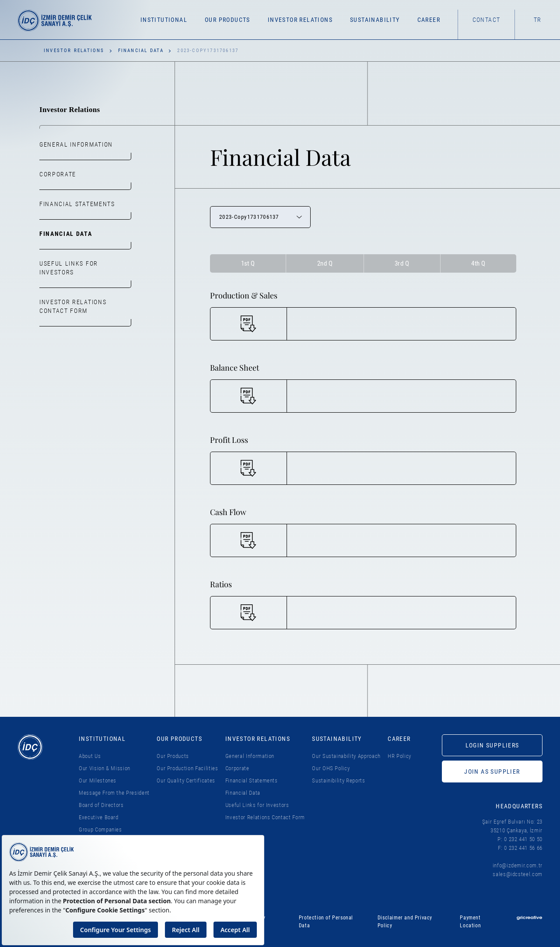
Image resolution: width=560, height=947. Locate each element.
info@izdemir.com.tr (518, 865)
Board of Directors (101, 805)
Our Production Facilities (187, 768)
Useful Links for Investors (69, 268)
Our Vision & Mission (105, 768)
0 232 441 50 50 (523, 839)
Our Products (173, 756)
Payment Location (470, 922)
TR (538, 20)
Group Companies (100, 830)
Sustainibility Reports (338, 780)
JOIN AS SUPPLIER (492, 772)
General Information (76, 144)
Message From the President (114, 793)
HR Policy (399, 756)
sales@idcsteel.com (518, 874)
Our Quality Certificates (186, 780)
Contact (486, 20)
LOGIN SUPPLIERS (492, 745)
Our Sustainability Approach (346, 756)
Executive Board (99, 817)
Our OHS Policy (331, 768)
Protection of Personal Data (326, 922)
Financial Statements (77, 204)
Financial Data (141, 51)
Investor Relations (74, 51)
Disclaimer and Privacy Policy (405, 922)
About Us (90, 756)
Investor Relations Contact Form (73, 306)
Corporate (58, 174)
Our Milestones (98, 780)
